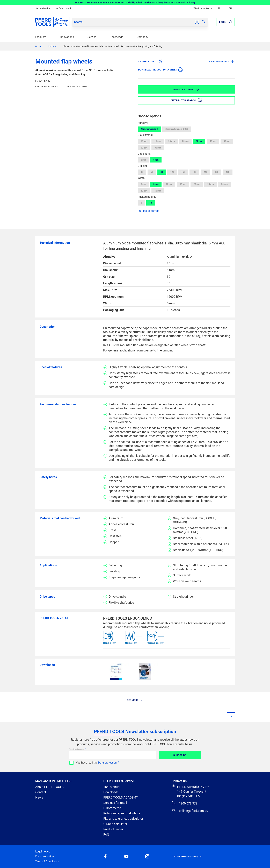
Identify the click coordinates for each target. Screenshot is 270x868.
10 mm (144, 141)
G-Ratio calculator (115, 824)
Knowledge (116, 37)
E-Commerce (112, 808)
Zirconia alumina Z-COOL (177, 129)
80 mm (158, 148)
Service (92, 37)
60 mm (144, 148)
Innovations (67, 37)
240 (205, 172)
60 (152, 172)
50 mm (227, 141)
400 (228, 172)
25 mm (185, 141)
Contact (41, 792)
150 (183, 172)
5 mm (156, 184)
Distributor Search (202, 8)
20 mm (172, 141)
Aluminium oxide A (149, 129)
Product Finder (113, 829)
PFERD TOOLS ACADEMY (121, 797)
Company (143, 37)
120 (172, 172)
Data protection (64, 8)
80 (162, 172)
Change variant (222, 61)
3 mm (143, 160)
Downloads (111, 792)
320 (217, 172)
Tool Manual (112, 787)
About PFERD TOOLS (49, 787)
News (39, 797)
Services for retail (115, 803)
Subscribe (180, 755)
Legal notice (43, 8)
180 (194, 172)
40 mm (213, 141)
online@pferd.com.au (190, 811)
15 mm (158, 141)
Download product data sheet (160, 69)
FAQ (106, 834)
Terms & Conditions (47, 861)
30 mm (199, 141)
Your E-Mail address (77, 749)
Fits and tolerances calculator (123, 819)
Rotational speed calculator (122, 813)
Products (41, 37)
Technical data (150, 61)
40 (142, 172)
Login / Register (186, 89)
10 (151, 203)
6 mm (156, 160)
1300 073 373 (184, 803)
